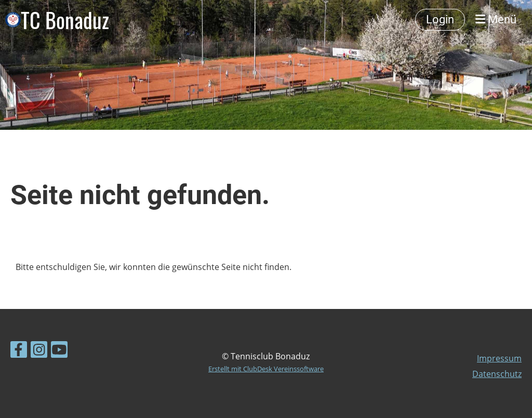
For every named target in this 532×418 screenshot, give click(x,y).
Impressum (499, 358)
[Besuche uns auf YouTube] (59, 351)
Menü (496, 19)
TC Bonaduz (65, 20)
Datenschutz (497, 374)
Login (440, 19)
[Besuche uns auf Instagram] (39, 351)
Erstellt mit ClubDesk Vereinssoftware (266, 369)
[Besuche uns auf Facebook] (19, 351)
